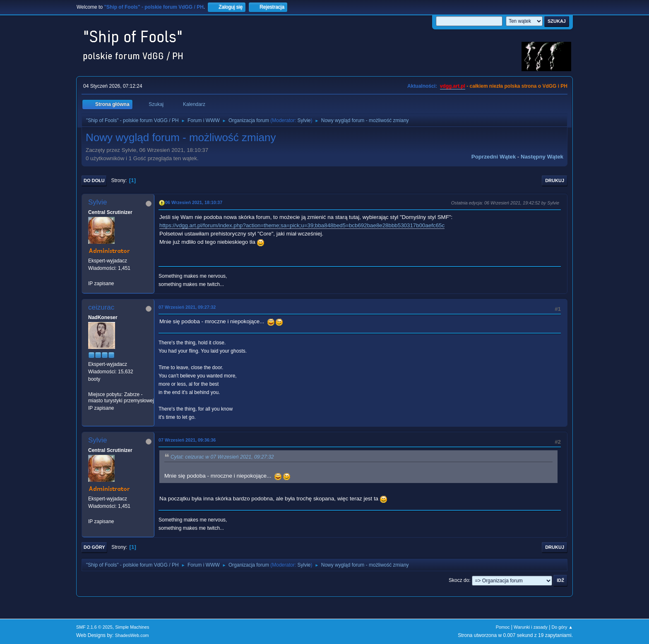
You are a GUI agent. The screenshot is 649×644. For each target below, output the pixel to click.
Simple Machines (132, 627)
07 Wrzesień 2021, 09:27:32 (187, 307)
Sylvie (304, 120)
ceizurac (101, 307)
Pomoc (503, 627)
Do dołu (94, 180)
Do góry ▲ (562, 627)
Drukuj (555, 180)
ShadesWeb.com (132, 635)
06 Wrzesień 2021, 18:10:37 (194, 202)
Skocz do (459, 580)
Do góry (94, 547)
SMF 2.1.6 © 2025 (94, 627)
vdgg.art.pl (453, 86)
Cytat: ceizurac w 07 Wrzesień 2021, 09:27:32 (222, 457)
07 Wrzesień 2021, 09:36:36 (187, 440)
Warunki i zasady (531, 627)
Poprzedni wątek (494, 157)
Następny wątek (542, 157)
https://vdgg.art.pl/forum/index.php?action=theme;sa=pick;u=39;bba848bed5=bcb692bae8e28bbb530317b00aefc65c (302, 225)
